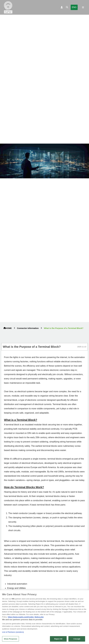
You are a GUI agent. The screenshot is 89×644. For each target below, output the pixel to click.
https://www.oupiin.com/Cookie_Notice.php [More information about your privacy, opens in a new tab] (26, 618)
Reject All (58, 640)
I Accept (77, 640)
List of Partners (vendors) (13, 633)
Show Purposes (11, 640)
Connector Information (28, 328)
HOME (8, 328)
